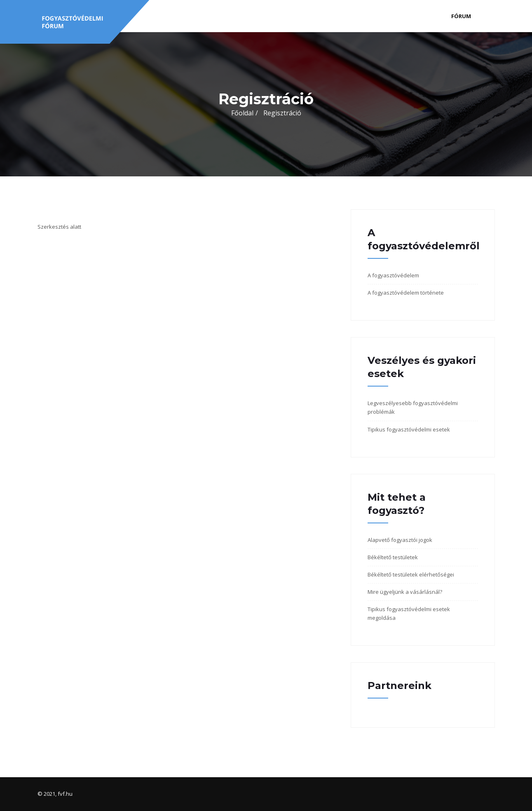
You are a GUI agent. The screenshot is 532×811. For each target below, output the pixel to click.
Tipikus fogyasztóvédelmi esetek (409, 429)
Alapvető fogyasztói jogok (400, 540)
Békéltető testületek (393, 557)
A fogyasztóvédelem (393, 275)
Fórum (461, 16)
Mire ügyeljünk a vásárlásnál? (405, 592)
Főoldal (242, 113)
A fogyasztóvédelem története (406, 293)
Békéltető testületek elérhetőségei (411, 574)
